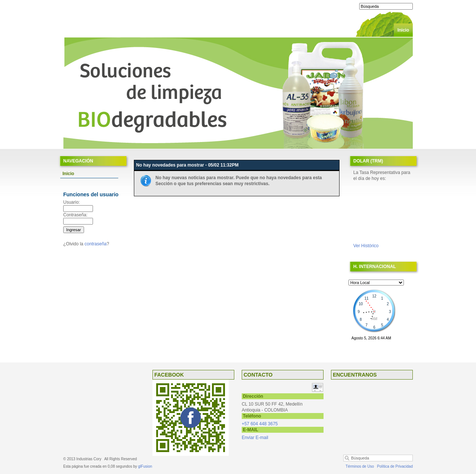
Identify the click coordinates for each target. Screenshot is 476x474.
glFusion (145, 466)
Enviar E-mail (255, 438)
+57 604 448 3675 (260, 424)
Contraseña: (75, 215)
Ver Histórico (366, 246)
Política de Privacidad (395, 466)
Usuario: (72, 202)
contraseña (95, 244)
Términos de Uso (360, 466)
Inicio (403, 30)
